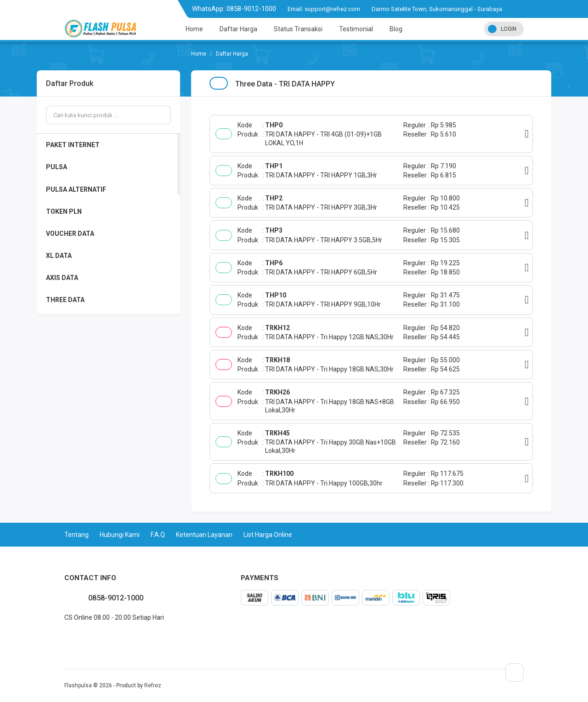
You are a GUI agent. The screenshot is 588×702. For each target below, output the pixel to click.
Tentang (76, 535)
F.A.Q (158, 535)
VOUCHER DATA (70, 234)
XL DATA (59, 256)
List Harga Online (268, 535)
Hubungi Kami (120, 535)
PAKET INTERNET (73, 145)
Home (194, 29)
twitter (72, 638)
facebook (64, 638)
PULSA (57, 167)
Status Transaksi (298, 29)
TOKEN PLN (64, 211)
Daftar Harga (238, 29)
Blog (396, 29)
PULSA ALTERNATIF (76, 189)
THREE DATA (65, 300)
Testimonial (356, 29)
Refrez (153, 685)
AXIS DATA (62, 278)
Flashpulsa (78, 685)
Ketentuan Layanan (204, 535)
